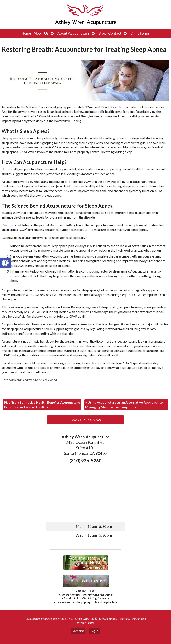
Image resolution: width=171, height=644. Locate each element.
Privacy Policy (85, 623)
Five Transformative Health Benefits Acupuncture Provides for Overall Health (42, 404)
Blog (102, 33)
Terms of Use (138, 619)
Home (26, 33)
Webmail (78, 631)
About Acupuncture (73, 33)
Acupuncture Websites (39, 619)
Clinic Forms (140, 33)
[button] (5, 263)
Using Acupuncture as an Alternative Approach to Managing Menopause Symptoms (124, 404)
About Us (41, 33)
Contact (115, 33)
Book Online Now (86, 420)
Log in (95, 631)
